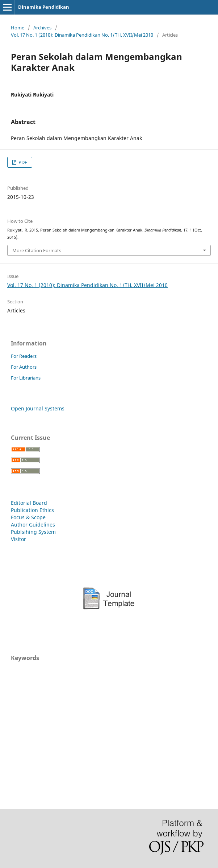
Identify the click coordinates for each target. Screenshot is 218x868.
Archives (42, 28)
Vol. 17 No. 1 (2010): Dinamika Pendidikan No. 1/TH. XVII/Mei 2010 (82, 35)
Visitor (18, 539)
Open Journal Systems (38, 408)
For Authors (24, 367)
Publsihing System (33, 532)
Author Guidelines (33, 525)
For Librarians (26, 378)
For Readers (24, 356)
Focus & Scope (28, 517)
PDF (22, 162)
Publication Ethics (32, 510)
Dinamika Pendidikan (44, 7)
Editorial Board (29, 503)
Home (18, 28)
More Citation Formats (37, 250)
